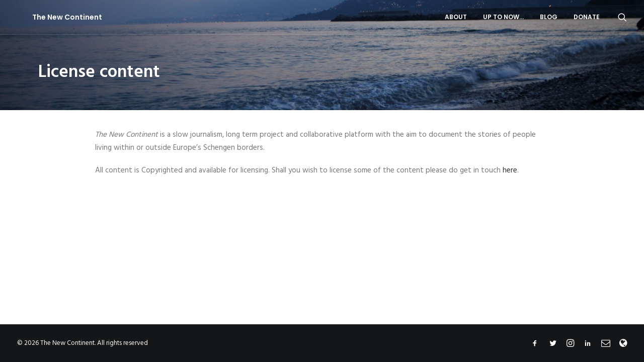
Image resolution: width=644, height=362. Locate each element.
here (510, 170)
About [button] (456, 17)
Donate (587, 17)
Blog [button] (549, 17)
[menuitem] (456, 17)
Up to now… (503, 17)
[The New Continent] (52, 17)
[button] (622, 17)
